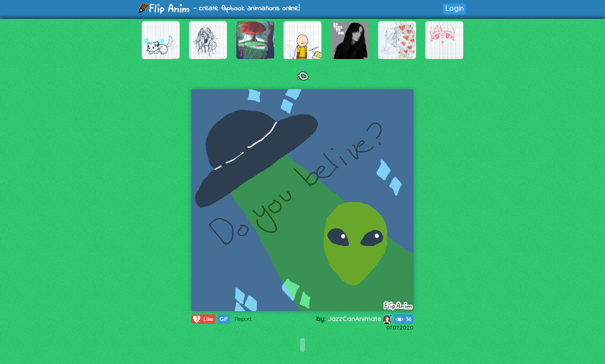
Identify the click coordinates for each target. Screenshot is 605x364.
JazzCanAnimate (360, 319)
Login (454, 8)
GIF (224, 319)
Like (203, 319)
